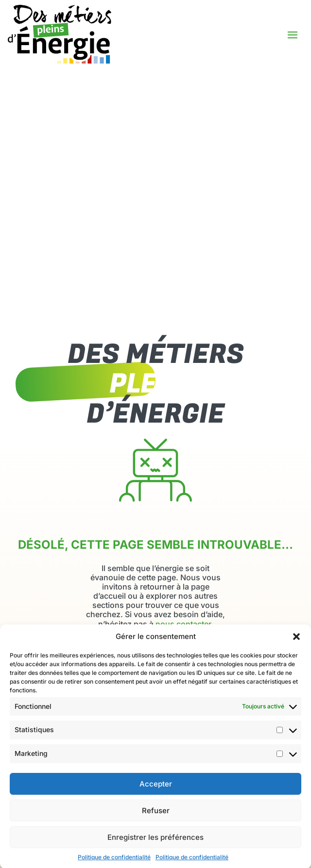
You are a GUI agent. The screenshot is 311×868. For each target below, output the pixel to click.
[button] (296, 644)
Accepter (156, 792)
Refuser (156, 818)
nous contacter (183, 624)
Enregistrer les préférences (155, 845)
